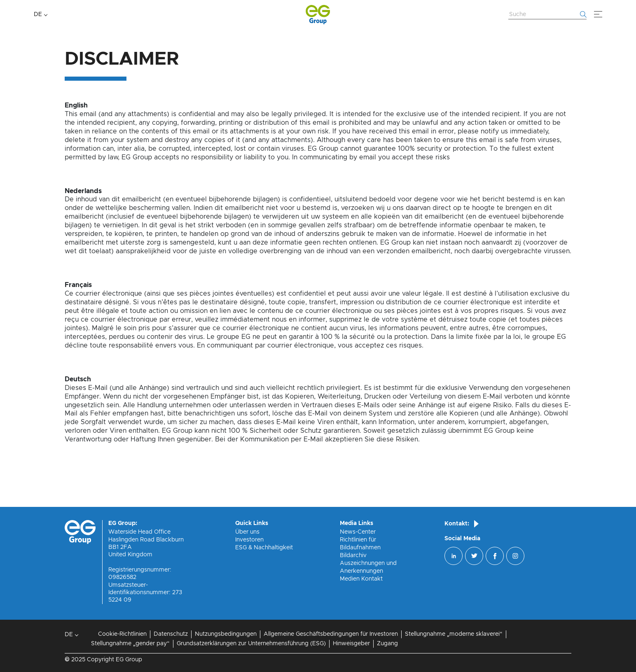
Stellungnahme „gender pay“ (130, 644)
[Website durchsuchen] (547, 15)
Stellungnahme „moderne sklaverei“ (454, 634)
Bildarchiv (353, 555)
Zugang (387, 644)
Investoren (249, 540)
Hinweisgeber (351, 644)
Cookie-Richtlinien (122, 634)
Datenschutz (171, 634)
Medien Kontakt (361, 579)
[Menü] (598, 14)
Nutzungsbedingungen (226, 634)
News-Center (358, 532)
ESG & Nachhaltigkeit (264, 548)
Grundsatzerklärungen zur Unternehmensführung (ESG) (251, 644)
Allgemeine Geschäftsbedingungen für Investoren (331, 634)
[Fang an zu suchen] (583, 14)
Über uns (247, 532)
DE (38, 14)
